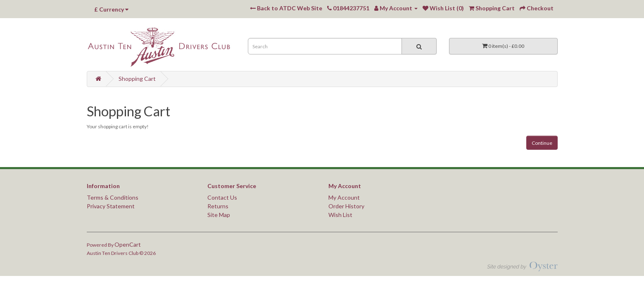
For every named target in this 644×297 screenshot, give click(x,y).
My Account (344, 197)
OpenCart (128, 244)
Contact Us (222, 197)
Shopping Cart (137, 79)
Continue (542, 143)
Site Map (219, 215)
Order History (346, 206)
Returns (218, 206)
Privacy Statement (111, 206)
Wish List (340, 215)
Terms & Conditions (113, 197)
